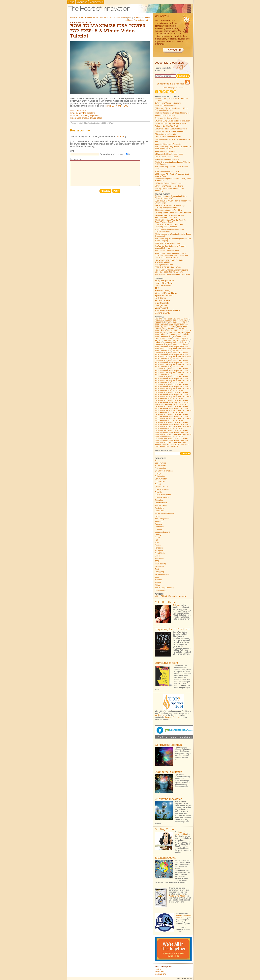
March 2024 (160, 321)
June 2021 (167, 341)
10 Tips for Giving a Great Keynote (168, 183)
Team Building (160, 564)
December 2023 (161, 323)
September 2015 (166, 387)
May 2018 (173, 365)
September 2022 (178, 331)
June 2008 (164, 442)
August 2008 (179, 440)
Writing (158, 585)
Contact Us (97, 2)
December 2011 (161, 414)
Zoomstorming (161, 590)
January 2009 (178, 436)
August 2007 (165, 446)
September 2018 (166, 363)
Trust (157, 569)
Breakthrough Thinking (164, 471)
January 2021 (183, 343)
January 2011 (178, 420)
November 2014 (175, 392)
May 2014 (173, 396)
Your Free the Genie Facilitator (167, 251)
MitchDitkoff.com (165, 602)
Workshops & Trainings (169, 745)
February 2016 (165, 383)
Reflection (159, 548)
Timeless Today (162, 291)
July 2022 (163, 333)
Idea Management (162, 519)
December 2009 (161, 430)
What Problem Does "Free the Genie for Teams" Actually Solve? (171, 221)
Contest (158, 484)
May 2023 (164, 327)
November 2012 (175, 406)
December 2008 (161, 438)
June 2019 (164, 357)
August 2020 (179, 347)
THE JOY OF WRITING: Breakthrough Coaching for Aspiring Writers (170, 206)
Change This (161, 305)
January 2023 (173, 329)
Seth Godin (160, 298)
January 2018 (178, 367)
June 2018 (164, 365)
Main (130, 18)
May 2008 (173, 442)
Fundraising (160, 508)
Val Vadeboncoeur (162, 574)
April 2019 (182, 357)
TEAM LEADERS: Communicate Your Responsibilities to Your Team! (170, 216)
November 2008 (175, 438)
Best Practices (161, 463)
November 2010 (175, 422)
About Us (82, 2)
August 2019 (179, 355)
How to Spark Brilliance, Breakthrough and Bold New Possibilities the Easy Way (172, 271)
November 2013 (175, 400)
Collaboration (160, 476)
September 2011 (166, 416)
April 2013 (186, 402)
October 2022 (165, 331)
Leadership (159, 527)
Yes (121, 154)
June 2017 (164, 373)
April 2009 (182, 434)
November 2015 (175, 385)
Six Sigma (159, 550)
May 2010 (173, 426)
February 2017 (165, 375)
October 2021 (160, 339)
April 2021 (185, 341)
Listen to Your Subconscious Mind (168, 137)
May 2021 (177, 341)
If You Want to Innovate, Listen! (167, 171)
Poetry (157, 537)
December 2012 (161, 406)
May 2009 (173, 434)
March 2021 (160, 343)
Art (156, 460)
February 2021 (171, 343)
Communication (161, 479)
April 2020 (182, 349)
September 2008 (166, 440)
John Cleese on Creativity (165, 151)
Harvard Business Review (168, 310)
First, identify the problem (83, 113)
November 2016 (175, 377)
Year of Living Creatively (164, 588)
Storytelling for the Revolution (172, 629)
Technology (159, 566)
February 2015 (165, 391)
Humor (158, 516)
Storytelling (159, 558)
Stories (158, 556)
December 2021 (166, 337)
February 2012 (165, 412)
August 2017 (179, 371)
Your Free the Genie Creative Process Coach (173, 274)
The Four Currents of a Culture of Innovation (172, 113)
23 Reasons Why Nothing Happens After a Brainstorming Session (171, 109)
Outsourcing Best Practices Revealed (170, 131)
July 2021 (159, 341)
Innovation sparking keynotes (84, 115)
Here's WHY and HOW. (116, 106)
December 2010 (161, 422)
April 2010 (182, 426)
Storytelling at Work (164, 281)
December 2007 (173, 444)
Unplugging (159, 572)
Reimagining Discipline (164, 265)
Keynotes (159, 524)
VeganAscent (161, 308)
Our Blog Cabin (164, 830)
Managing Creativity (163, 532)
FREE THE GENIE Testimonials (167, 243)
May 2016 (173, 381)
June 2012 (164, 410)
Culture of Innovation (163, 495)
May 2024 (177, 319)
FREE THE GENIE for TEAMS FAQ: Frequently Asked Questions (169, 226)
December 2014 (161, 392)
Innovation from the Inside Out (167, 116)
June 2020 (164, 349)
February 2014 (165, 398)
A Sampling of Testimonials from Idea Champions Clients (169, 230)
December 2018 (161, 361)
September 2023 (166, 325)
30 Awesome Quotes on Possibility (168, 210)
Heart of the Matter (164, 283)
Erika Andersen (162, 300)
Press (157, 543)
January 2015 (178, 391)
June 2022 (172, 333)
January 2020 (178, 351)
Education (159, 500)
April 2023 (172, 327)
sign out (121, 137)
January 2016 (178, 383)
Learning (158, 529)
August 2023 (179, 325)
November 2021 (180, 337)
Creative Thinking (162, 489)
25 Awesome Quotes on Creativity (168, 103)
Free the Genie (161, 505)
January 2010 (178, 428)
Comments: (76, 159)
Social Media (160, 553)
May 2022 (181, 333)
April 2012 (182, 410)
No (130, 154)
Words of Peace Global (166, 293)
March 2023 (182, 327)
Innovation (159, 521)
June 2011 (164, 418)
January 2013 (183, 404)
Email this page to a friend (173, 88)
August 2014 (179, 394)
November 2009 (175, 430)
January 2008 (160, 444)
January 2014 (178, 398)
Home (71, 2)
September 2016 (166, 379)
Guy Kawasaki (162, 303)
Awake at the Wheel (177, 896)
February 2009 (165, 436)
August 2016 (179, 379)
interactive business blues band (184, 917)
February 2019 (165, 359)
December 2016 (161, 377)
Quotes (158, 545)
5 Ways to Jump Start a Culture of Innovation (172, 121)
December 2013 (161, 400)
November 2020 (175, 345)
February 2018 (165, 367)
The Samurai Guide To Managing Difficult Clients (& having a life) (171, 197)
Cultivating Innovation (169, 799)
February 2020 (165, 351)
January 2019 (178, 359)
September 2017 (166, 371)
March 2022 (164, 335)
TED (157, 288)
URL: (73, 151)
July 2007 (174, 446)
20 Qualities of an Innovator (166, 134)
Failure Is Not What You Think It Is (168, 126)
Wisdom (158, 582)
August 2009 (179, 432)
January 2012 (178, 412)
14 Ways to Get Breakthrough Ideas (169, 154)
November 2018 (175, 361)
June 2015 (164, 389)
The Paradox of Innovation (165, 106)
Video (157, 577)
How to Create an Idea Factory (167, 157)
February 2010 (165, 428)
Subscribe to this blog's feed (173, 84)
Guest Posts (160, 511)
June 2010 (164, 426)
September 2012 (166, 408)
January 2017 (178, 375)
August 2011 (179, 416)
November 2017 (175, 369)
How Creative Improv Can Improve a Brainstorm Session (169, 261)
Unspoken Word (163, 286)
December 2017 (161, 369)
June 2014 (164, 396)
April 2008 (182, 442)
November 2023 (175, 323)
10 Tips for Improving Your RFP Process (171, 123)
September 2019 (166, 355)
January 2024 (183, 321)
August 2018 (179, 363)
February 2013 (171, 404)
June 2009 (164, 434)
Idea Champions (78, 110)
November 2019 (175, 353)
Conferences (160, 481)
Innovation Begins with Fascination (168, 144)
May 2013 (178, 402)
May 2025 (159, 319)
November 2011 (175, 414)
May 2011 (173, 418)
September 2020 (166, 347)
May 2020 (173, 349)
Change (158, 473)
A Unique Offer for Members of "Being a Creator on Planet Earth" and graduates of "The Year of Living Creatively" (171, 255)
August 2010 (179, 424)
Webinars (159, 580)
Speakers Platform (164, 295)
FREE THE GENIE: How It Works (168, 267)
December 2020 (161, 345)
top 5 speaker (160, 715)
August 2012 (179, 408)
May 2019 (173, 357)
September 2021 (173, 339)
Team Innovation (165, 858)
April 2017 (182, 373)
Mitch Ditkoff (161, 596)
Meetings (158, 535)
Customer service (162, 497)
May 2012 (173, 410)
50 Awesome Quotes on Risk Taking (169, 186)
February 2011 (165, 420)
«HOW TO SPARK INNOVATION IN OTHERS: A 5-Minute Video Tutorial (98, 18)
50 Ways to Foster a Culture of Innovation (171, 129)
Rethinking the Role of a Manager (168, 118)
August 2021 (185, 339)
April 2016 (182, 381)
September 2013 (166, 402)
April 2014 (182, 396)
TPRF (157, 561)
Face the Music (161, 503)
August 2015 (179, 387)
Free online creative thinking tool (86, 118)
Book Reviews (161, 466)
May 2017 (173, 373)
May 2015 (173, 389)
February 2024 (171, 321)
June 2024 (168, 319)
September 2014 (166, 394)
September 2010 (166, 424)
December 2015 (161, 385)
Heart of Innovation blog (181, 833)
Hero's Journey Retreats (164, 513)
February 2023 (161, 329)
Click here (176, 605)
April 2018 (182, 365)
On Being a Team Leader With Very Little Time (173, 213)
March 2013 (160, 404)
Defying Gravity (162, 313)
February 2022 (176, 335)
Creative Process (162, 487)
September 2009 (166, 432)
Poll (156, 540)
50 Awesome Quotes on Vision (167, 159)
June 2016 (164, 381)
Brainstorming (160, 468)
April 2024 (185, 319)
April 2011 (182, 418)
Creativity (159, 492)
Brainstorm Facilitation (168, 772)
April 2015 (182, 389)
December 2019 (161, 353)
